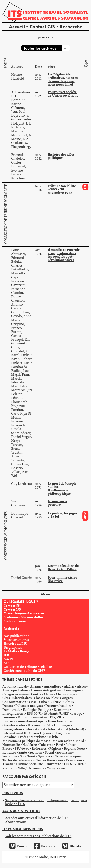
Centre (36, 694)
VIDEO (79, 764)
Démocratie (11, 710)
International (35, 729)
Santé (23, 752)
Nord (80, 741)
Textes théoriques (50, 760)
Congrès (66, 698)
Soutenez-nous (15, 621)
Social (49, 752)
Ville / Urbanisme (31, 768)
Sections (36, 752)
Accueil (17, 27)
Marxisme (38, 737)
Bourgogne (72, 690)
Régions (55, 748)
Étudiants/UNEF (56, 713)
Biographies (13, 647)
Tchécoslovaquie (68, 756)
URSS (68, 764)
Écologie (29, 710)
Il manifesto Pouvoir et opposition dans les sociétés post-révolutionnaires (64, 255)
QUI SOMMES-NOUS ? (21, 602)
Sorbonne (10, 756)
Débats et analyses (29, 706)
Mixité (54, 737)
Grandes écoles (14, 725)
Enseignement (13, 713)
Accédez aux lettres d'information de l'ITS (37, 818)
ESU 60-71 (34, 713)
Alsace (82, 686)
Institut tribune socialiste (55, 12)
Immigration (12, 729)
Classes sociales (46, 698)
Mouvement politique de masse (26, 741)
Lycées (23, 737)
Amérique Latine (15, 690)
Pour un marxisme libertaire (62, 579)
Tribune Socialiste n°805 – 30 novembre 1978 (62, 189)
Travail (8, 764)
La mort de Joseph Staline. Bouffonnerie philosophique (62, 488)
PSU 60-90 (22, 748)
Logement (64, 733)
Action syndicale (15, 686)
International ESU (16, 733)
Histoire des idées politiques (61, 156)
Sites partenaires (16, 640)
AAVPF (9, 659)
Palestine (46, 745)
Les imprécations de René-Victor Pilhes (63, 567)
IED (6, 655)
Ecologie (45, 710)
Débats (8, 706)
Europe (77, 713)
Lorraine (9, 737)
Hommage (62, 725)
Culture (55, 702)
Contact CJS (42, 27)
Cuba (43, 702)
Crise (33, 702)
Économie (61, 710)
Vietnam (9, 768)
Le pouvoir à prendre (57, 503)
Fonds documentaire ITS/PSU (40, 717)
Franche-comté (60, 721)
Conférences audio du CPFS (6, 536)
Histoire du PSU (16, 644)
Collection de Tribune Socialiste (6, 214)
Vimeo (18, 846)
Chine (49, 694)
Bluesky (72, 846)
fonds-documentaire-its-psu (24, 721)
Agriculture (53, 686)
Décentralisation (58, 706)
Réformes (39, 748)
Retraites (9, 752)
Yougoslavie (56, 768)
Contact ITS (12, 606)
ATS (7, 663)
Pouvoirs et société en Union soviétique (63, 94)
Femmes (9, 717)
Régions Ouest (75, 748)
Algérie (69, 686)
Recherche (71, 27)
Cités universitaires (17, 698)
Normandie (11, 745)
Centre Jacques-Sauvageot (24, 613)
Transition (74, 760)
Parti (59, 745)
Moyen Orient (63, 741)
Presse (7, 748)
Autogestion (52, 690)
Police (70, 745)
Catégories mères (16, 694)
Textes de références (18, 760)
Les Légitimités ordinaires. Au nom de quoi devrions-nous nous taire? (63, 79)
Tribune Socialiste (29, 764)
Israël (37, 733)
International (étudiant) (66, 729)
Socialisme (64, 752)
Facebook (45, 846)
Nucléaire (30, 745)
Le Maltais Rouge (17, 651)
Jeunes (48, 733)
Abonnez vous (16, 822)
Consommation (14, 702)
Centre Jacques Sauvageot (55, 18)
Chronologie (65, 694)
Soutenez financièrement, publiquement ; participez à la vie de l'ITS (46, 802)
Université (53, 764)
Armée (35, 690)
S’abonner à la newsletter (23, 617)
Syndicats (45, 756)
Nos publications (16, 636)
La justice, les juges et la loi (62, 515)
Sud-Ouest (28, 756)
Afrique (36, 686)
